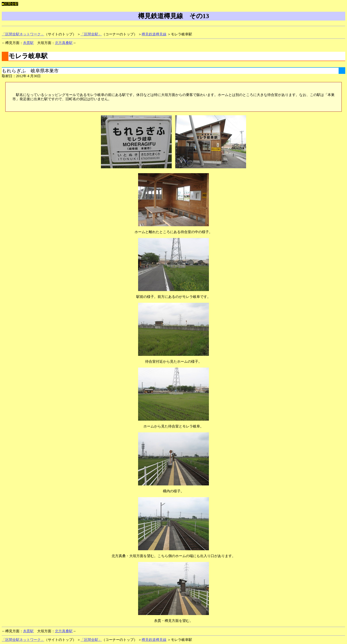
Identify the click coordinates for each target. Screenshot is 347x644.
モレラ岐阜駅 (28, 56)
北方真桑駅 (64, 43)
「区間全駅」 (91, 34)
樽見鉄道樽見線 (154, 34)
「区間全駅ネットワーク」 (23, 34)
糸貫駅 (28, 43)
